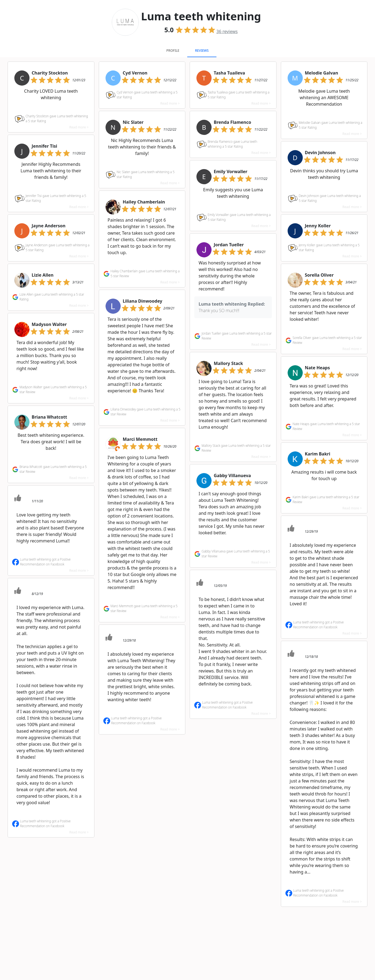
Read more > (79, 127)
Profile (173, 51)
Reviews (202, 51)
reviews (227, 31)
